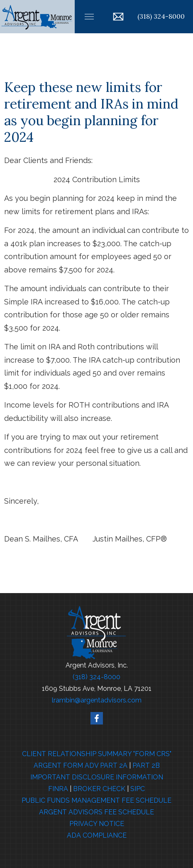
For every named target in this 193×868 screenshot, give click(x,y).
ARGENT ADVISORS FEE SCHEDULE (96, 812)
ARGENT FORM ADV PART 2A (81, 765)
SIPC (138, 789)
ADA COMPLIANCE (97, 835)
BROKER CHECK (99, 789)
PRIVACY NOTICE (97, 824)
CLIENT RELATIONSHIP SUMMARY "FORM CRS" (97, 754)
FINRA (58, 789)
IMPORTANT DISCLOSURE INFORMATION (97, 777)
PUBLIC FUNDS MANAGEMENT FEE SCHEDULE (96, 800)
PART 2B (146, 765)
